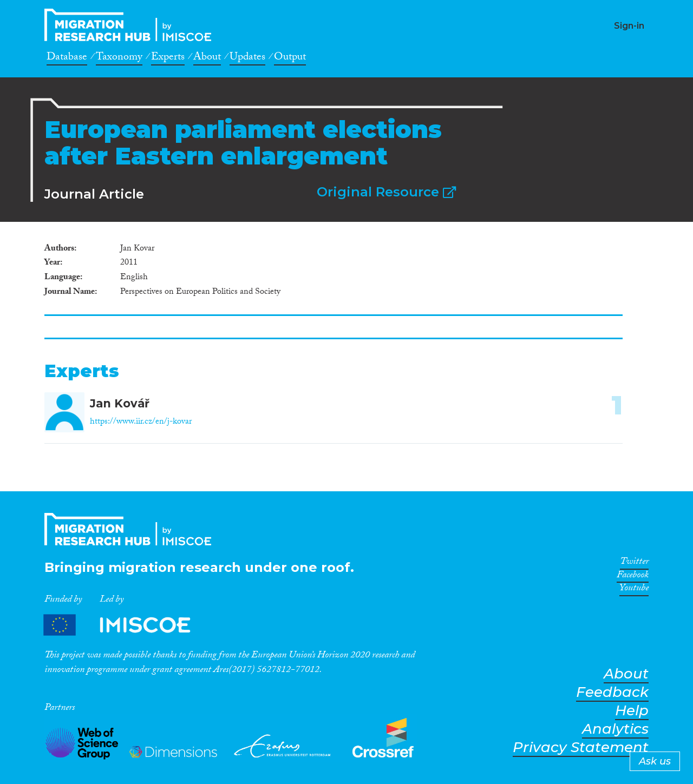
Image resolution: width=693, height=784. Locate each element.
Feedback (612, 692)
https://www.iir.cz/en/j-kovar (141, 422)
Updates (247, 58)
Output (290, 58)
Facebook (633, 577)
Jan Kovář (120, 403)
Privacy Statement (581, 747)
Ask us (655, 761)
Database (67, 58)
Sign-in (629, 26)
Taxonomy (119, 58)
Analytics (615, 729)
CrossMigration (131, 25)
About (207, 58)
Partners (126, 625)
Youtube (634, 590)
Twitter (634, 563)
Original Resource (386, 192)
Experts (168, 58)
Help (632, 711)
